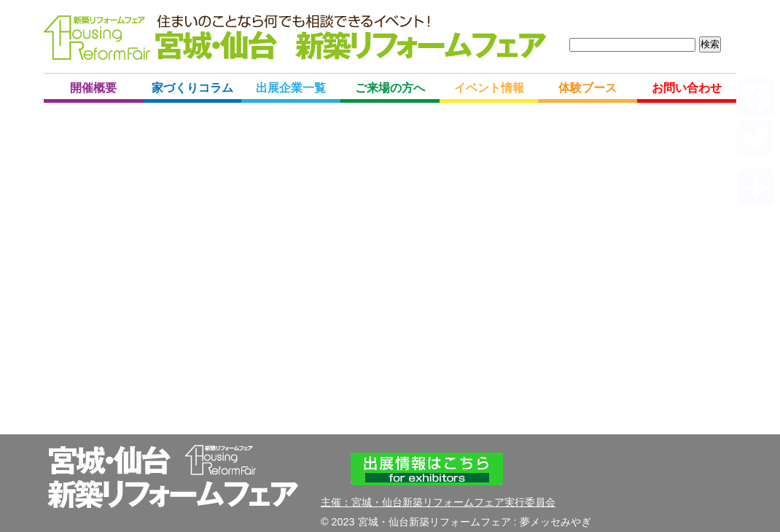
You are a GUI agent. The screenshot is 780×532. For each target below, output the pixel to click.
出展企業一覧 (291, 88)
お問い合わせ (687, 88)
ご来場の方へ (390, 88)
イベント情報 (489, 88)
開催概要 (93, 88)
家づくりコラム (192, 88)
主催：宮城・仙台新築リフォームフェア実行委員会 (438, 502)
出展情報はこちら (426, 469)
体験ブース (588, 88)
